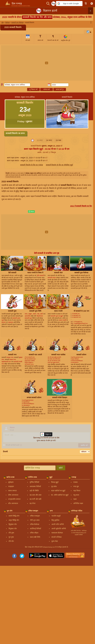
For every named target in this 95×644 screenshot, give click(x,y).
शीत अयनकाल (13, 503)
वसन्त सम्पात (12, 491)
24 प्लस (58, 140)
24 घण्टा (49, 140)
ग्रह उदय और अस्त (36, 495)
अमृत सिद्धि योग (14, 520)
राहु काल (76, 495)
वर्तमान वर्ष (47, 89)
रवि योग (11, 541)
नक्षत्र (75, 499)
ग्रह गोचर (33, 503)
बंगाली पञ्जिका (57, 537)
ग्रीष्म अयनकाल (13, 495)
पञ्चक (75, 482)
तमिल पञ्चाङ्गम (35, 516)
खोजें (61, 468)
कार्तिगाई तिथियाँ (36, 529)
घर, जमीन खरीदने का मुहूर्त (60, 495)
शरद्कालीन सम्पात (14, 499)
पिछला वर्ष (33, 89)
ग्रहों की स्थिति (34, 491)
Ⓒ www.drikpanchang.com (79, 533)
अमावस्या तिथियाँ (35, 486)
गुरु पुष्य (11, 537)
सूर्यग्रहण (11, 482)
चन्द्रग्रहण (11, 486)
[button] (69, 4)
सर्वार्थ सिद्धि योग (14, 516)
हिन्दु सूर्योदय (55, 520)
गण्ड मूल (76, 486)
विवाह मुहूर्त (55, 482)
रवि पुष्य (11, 533)
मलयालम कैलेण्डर (57, 533)
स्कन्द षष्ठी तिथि (35, 537)
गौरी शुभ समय (35, 520)
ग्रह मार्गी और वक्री (36, 499)
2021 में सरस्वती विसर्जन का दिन (81, 206)
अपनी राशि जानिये (58, 524)
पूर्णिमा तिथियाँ (34, 482)
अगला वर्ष (60, 89)
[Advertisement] (47, 63)
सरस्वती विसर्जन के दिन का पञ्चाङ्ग (31, 165)
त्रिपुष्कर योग (13, 529)
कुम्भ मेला (55, 541)
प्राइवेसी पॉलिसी (79, 535)
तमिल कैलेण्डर (35, 524)
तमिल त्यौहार (34, 533)
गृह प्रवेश (54, 486)
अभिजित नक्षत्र (78, 503)
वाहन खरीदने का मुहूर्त (58, 491)
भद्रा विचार (77, 491)
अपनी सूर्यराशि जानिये (59, 529)
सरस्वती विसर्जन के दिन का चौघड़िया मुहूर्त (59, 165)
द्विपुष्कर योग (13, 524)
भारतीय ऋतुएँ (56, 516)
